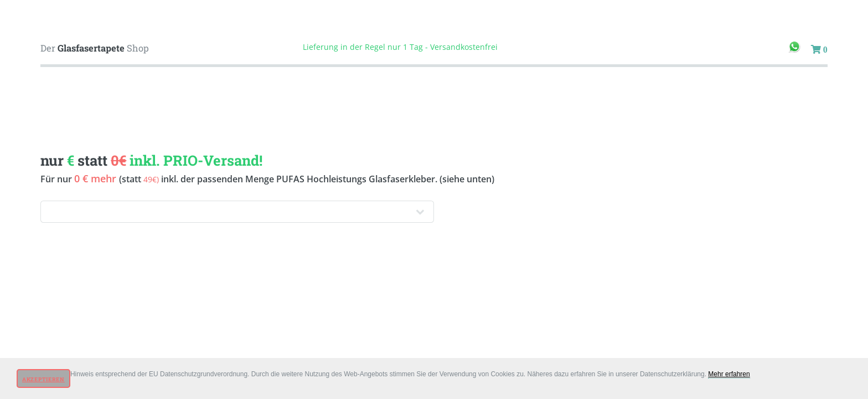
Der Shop (95, 48)
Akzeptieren (43, 379)
